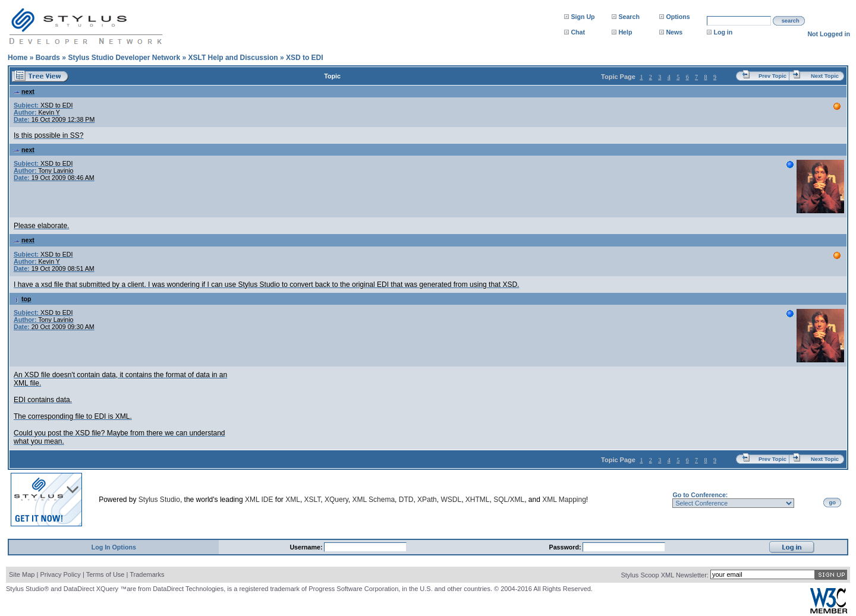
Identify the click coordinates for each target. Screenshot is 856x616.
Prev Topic (772, 76)
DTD (406, 500)
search (791, 21)
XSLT (313, 500)
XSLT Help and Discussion (233, 58)
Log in (723, 32)
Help (625, 32)
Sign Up (583, 17)
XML (293, 500)
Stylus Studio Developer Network (124, 58)
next (24, 91)
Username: (307, 547)
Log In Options (114, 547)
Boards (48, 58)
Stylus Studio (159, 500)
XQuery (336, 500)
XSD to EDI (305, 58)
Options (678, 17)
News (674, 32)
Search (629, 17)
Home (18, 58)
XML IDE (259, 500)
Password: (566, 547)
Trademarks (147, 574)
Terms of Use (106, 574)
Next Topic (825, 76)
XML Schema (373, 500)
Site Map (22, 574)
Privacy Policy (60, 574)
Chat (578, 32)
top (23, 299)
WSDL (451, 500)
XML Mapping (564, 500)
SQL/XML (509, 500)
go (833, 503)
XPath (427, 500)
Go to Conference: (700, 495)
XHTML (478, 500)
